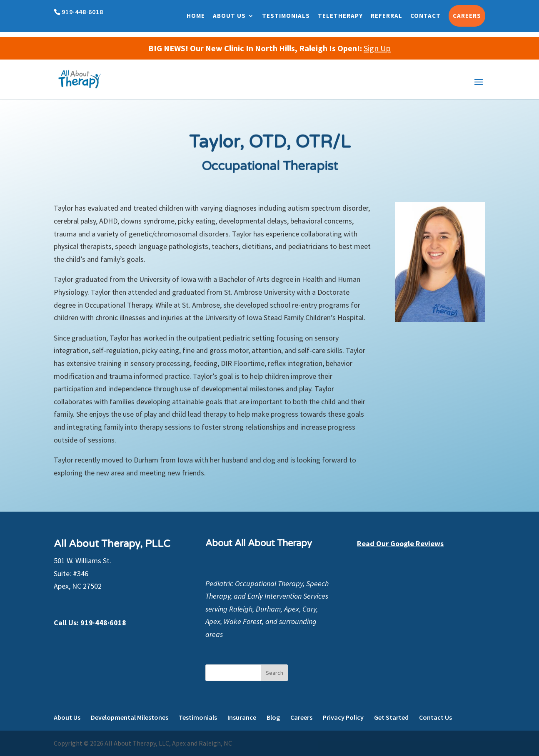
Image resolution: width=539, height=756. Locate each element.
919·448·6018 (103, 623)
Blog (273, 717)
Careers (467, 16)
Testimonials (286, 16)
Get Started (391, 717)
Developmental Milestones (130, 717)
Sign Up (377, 48)
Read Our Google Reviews (400, 543)
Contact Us (435, 717)
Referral (387, 16)
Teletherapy (340, 16)
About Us (229, 16)
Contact (425, 16)
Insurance (242, 717)
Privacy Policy (343, 717)
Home (196, 16)
